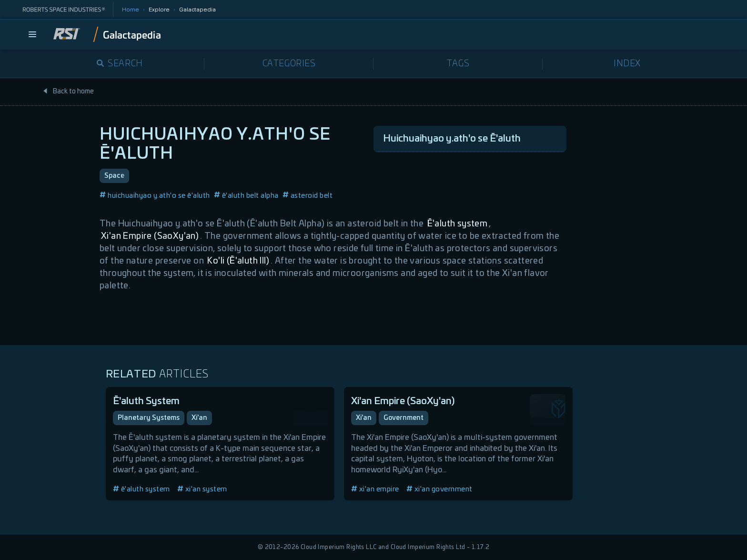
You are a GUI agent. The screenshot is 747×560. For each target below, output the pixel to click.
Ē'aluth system (458, 224)
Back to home (68, 92)
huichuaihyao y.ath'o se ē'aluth (155, 196)
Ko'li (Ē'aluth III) (238, 261)
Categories (289, 64)
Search (120, 64)
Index (627, 64)
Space (114, 176)
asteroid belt (308, 196)
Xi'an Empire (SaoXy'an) (150, 236)
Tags (458, 64)
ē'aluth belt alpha (246, 196)
